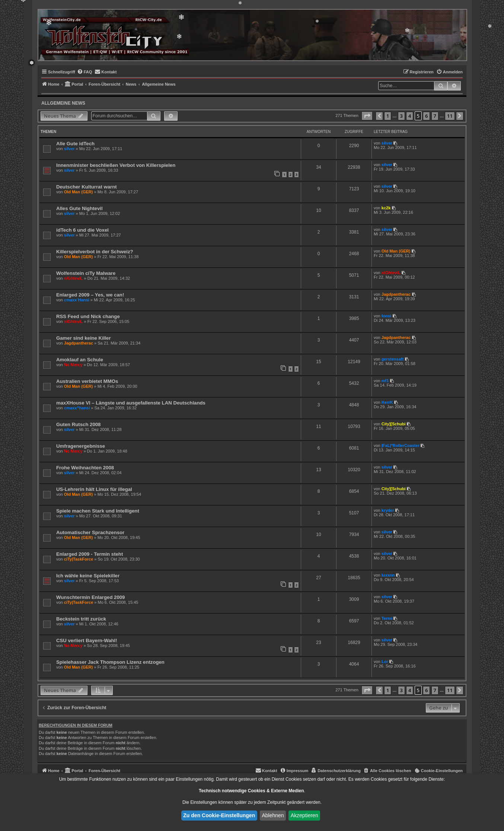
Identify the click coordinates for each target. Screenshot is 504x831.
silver (69, 149)
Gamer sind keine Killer (84, 338)
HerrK (387, 402)
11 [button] (450, 116)
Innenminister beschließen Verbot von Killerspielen (116, 165)
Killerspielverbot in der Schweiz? (95, 252)
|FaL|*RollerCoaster (401, 445)
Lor (385, 662)
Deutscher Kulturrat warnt (87, 187)
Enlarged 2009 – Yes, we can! (90, 295)
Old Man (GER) (79, 192)
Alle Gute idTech (75, 144)
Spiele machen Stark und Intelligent (98, 511)
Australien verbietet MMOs (87, 381)
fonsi (386, 316)
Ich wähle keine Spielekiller (88, 576)
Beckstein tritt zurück (81, 619)
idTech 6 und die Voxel (82, 230)
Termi (387, 618)
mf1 (385, 381)
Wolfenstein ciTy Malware (86, 273)
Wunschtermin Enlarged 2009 (90, 597)
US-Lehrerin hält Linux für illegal (94, 489)
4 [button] (410, 116)
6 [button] (426, 116)
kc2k (386, 208)
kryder (388, 510)
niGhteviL (74, 278)
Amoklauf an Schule (80, 360)
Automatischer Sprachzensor (90, 532)
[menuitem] (85, 72)
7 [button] (435, 116)
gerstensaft (393, 359)
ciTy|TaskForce (79, 559)
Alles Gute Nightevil (79, 208)
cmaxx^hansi (77, 408)
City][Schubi (394, 424)
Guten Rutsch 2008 (78, 424)
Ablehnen (273, 815)
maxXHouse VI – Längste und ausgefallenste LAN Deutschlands (131, 403)
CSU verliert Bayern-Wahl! (87, 640)
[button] (367, 116)
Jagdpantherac (396, 294)
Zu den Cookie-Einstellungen (219, 815)
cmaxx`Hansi (77, 300)
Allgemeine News (63, 103)
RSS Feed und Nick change (88, 316)
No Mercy (73, 365)
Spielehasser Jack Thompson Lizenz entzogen (110, 662)
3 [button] (401, 116)
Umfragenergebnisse (81, 446)
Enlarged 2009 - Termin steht (90, 554)
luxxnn (388, 575)
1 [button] (388, 116)
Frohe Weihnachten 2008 (85, 468)
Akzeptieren (304, 815)
